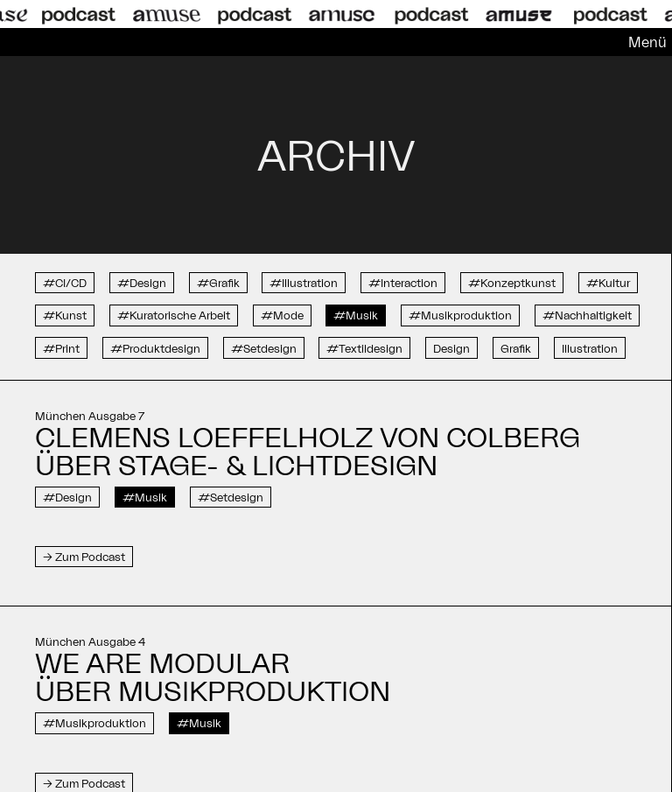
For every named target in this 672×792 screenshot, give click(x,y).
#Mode (282, 315)
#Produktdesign (155, 348)
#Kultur (608, 283)
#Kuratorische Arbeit (174, 315)
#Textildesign (364, 348)
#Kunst (65, 315)
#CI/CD (65, 283)
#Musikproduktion (460, 315)
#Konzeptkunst (512, 283)
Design (451, 348)
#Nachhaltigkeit (587, 315)
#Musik (356, 315)
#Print (61, 348)
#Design (142, 283)
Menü (647, 42)
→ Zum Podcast (84, 557)
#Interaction (403, 283)
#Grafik (218, 283)
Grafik (516, 348)
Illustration (590, 348)
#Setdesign (264, 348)
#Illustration (304, 283)
